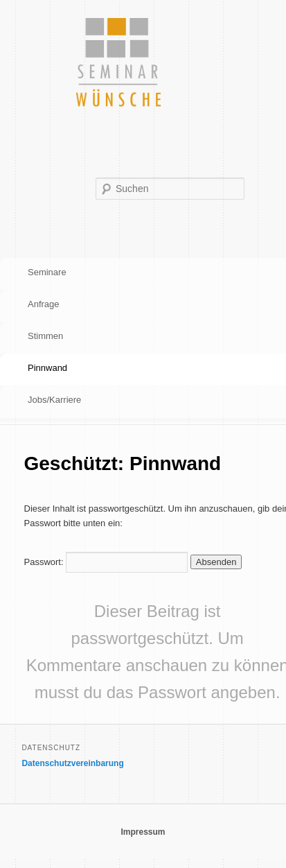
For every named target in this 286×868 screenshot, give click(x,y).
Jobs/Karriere (54, 400)
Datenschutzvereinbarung (72, 763)
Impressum (143, 832)
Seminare (47, 272)
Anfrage (44, 304)
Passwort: (106, 562)
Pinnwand (47, 368)
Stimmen (45, 336)
